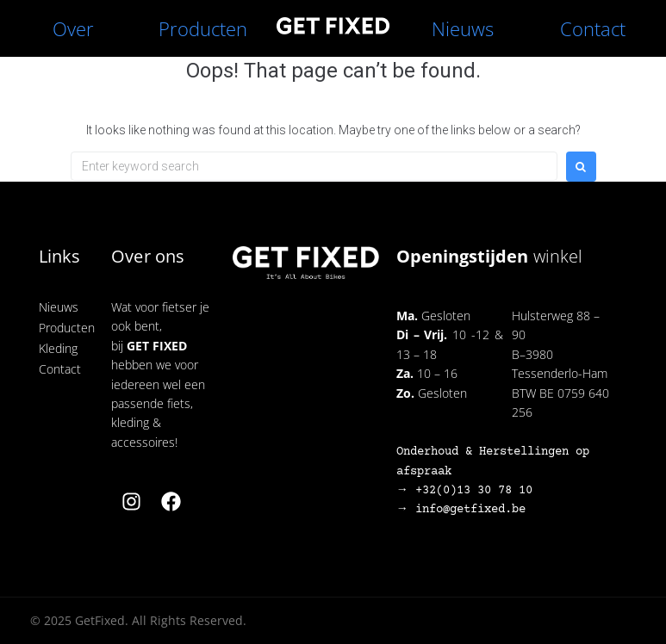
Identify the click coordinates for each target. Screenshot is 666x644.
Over (73, 28)
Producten (203, 28)
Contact (593, 28)
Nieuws (463, 28)
